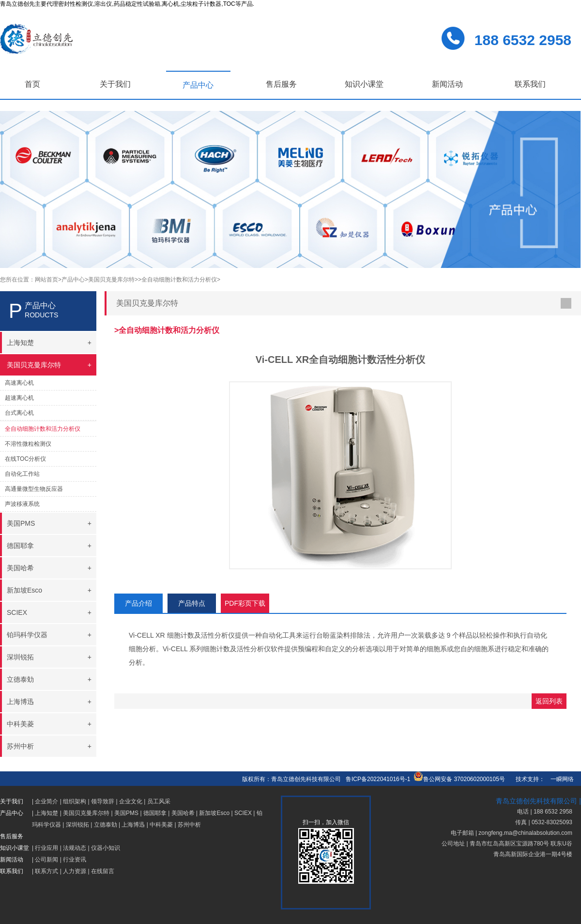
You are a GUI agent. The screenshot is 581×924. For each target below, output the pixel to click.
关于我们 (115, 84)
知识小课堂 (364, 84)
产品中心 (198, 85)
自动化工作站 (22, 474)
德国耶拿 (155, 813)
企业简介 (46, 801)
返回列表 (549, 701)
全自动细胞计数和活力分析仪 (43, 429)
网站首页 (46, 280)
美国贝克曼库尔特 (86, 813)
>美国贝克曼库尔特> (111, 280)
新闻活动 (447, 84)
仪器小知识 (106, 848)
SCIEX (243, 813)
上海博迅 (133, 825)
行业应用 (46, 848)
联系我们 (530, 84)
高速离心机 (19, 383)
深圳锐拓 (77, 825)
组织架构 (75, 801)
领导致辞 (103, 801)
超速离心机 (19, 398)
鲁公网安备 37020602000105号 (459, 779)
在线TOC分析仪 (25, 459)
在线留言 (103, 871)
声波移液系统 (22, 504)
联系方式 (46, 871)
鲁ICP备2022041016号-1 (378, 779)
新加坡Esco (214, 813)
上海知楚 (46, 813)
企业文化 (131, 801)
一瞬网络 (559, 779)
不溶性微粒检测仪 (28, 444)
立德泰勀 (106, 825)
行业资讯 (75, 860)
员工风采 (159, 801)
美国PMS (126, 813)
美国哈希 (183, 813)
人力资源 (75, 871)
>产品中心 (71, 280)
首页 (32, 84)
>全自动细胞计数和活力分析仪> (179, 280)
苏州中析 (189, 825)
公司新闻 (46, 860)
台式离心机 (19, 413)
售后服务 (281, 84)
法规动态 (75, 848)
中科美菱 (161, 825)
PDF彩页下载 (245, 603)
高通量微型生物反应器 (34, 489)
